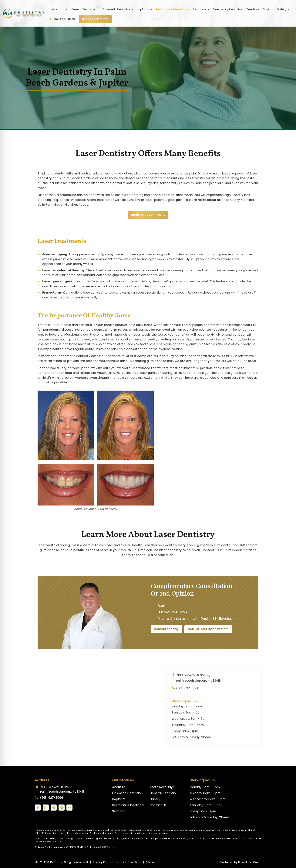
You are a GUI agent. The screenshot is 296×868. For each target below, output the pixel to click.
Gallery (284, 9)
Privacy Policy (102, 862)
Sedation (202, 9)
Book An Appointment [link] (148, 215)
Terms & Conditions (128, 862)
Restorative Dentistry (174, 9)
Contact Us (158, 805)
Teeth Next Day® (261, 9)
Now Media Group (250, 862)
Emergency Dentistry (227, 9)
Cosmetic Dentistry (119, 9)
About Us (60, 9)
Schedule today (166, 629)
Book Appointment (95, 19)
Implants (146, 9)
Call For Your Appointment (208, 629)
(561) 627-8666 (62, 19)
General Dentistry (86, 9)
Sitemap (152, 862)
